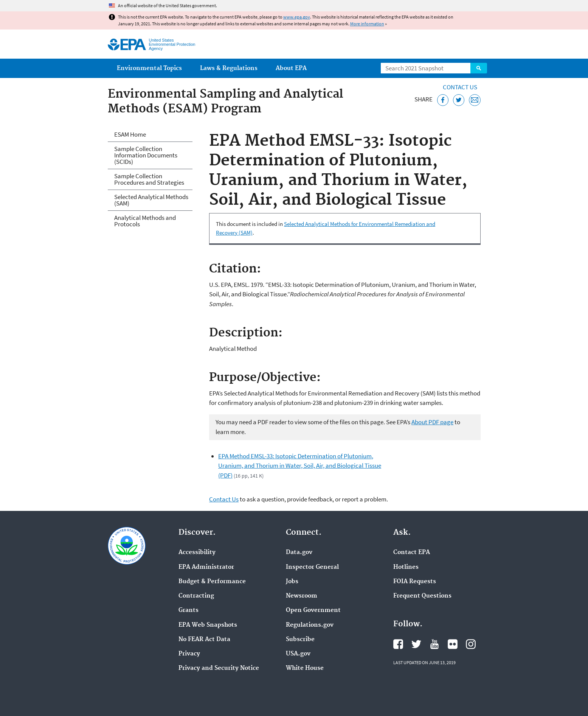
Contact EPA (412, 553)
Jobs (292, 582)
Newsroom (302, 596)
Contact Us (460, 87)
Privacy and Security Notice (219, 668)
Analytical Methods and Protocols (145, 221)
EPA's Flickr (453, 644)
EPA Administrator (206, 567)
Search (479, 68)
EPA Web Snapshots (208, 625)
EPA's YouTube (434, 644)
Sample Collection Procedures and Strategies (149, 179)
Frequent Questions (422, 596)
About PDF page (432, 422)
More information (367, 24)
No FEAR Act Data (204, 640)
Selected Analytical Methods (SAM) (151, 200)
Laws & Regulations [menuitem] (229, 68)
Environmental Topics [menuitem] (149, 68)
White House (305, 668)
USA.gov (298, 654)
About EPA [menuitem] (291, 68)
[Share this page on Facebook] (443, 100)
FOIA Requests (415, 582)
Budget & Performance (212, 582)
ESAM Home (130, 134)
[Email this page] (475, 100)
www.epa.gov (297, 17)
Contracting (196, 596)
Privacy (189, 654)
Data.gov (299, 553)
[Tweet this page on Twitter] (459, 100)
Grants (189, 610)
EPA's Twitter (416, 644)
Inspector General (312, 567)
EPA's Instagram (471, 644)
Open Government (313, 610)
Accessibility (197, 553)
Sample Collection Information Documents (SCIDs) (146, 155)
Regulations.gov (310, 625)
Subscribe (300, 640)
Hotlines (406, 567)
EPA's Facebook (398, 644)
